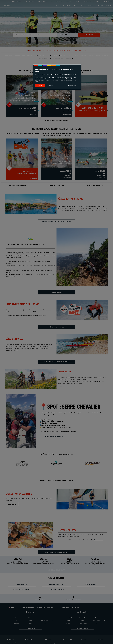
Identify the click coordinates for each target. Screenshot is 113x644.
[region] (57, 77)
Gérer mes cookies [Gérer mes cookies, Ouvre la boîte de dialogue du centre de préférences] (72, 86)
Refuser (51, 86)
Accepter (40, 86)
